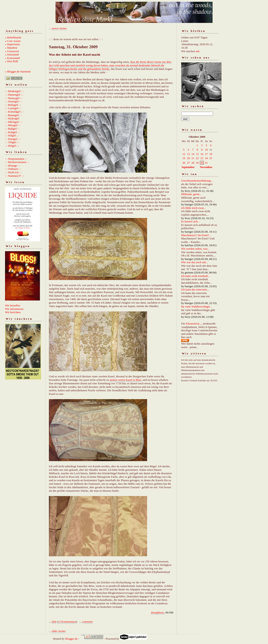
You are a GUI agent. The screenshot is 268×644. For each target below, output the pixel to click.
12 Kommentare (67, 622)
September (188, 167)
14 (193, 154)
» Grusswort (12, 51)
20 (188, 158)
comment (87, 622)
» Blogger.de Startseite (18, 71)
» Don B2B (11, 61)
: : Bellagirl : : (13, 105)
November (206, 167)
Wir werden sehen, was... (195, 249)
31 (206, 163)
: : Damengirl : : (14, 95)
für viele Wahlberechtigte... (197, 307)
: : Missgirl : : (13, 125)
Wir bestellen (13, 305)
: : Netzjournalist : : (16, 159)
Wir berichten (13, 312)
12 (184, 154)
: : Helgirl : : (12, 146)
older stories (59, 631)
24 (206, 158)
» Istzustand (12, 54)
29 (197, 163)
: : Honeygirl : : (14, 98)
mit (198, 51)
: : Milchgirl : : (13, 122)
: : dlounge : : (13, 166)
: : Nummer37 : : (15, 176)
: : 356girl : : (12, 142)
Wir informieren (14, 309)
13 (188, 154)
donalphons (157, 612)
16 (202, 154)
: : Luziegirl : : (13, 108)
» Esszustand (12, 58)
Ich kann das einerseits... (195, 289)
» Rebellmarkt (13, 37)
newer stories (59, 28)
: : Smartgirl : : (13, 101)
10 (206, 150)
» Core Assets (13, 41)
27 (188, 163)
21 (193, 158)
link (54, 622)
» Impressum (12, 44)
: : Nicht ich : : (13, 172)
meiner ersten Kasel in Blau (125, 380)
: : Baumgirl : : (13, 115)
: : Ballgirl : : (12, 129)
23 (202, 158)
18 (211, 154)
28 (193, 163)
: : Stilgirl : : (12, 135)
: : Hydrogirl (12, 118)
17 (206, 154)
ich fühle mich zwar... (193, 208)
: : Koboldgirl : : (14, 112)
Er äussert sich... (191, 221)
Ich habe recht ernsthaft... (196, 276)
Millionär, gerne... (191, 194)
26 (184, 163)
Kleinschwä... (193, 324)
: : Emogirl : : (13, 139)
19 (184, 158)
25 (211, 158)
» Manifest (11, 48)
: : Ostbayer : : (13, 169)
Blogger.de (71, 639)
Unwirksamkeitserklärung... (197, 181)
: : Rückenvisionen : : (17, 162)
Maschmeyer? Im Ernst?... (196, 235)
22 (197, 158)
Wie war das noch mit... (195, 262)
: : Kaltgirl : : (12, 132)
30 (202, 163)
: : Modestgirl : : (14, 91)
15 (197, 154)
